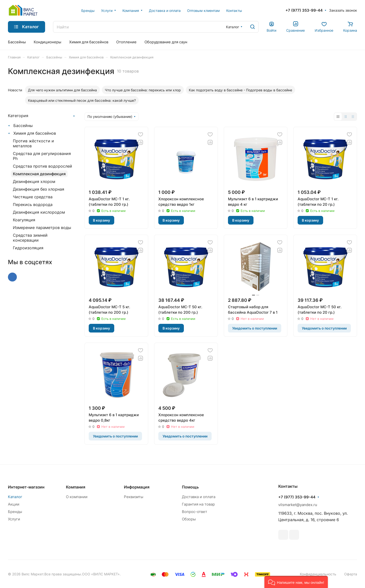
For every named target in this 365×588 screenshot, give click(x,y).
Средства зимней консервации (30, 238)
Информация (137, 487)
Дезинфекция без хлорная (39, 189)
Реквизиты (134, 497)
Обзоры (189, 519)
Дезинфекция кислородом (39, 212)
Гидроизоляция (28, 248)
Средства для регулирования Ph (42, 156)
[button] (296, 582)
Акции (14, 504)
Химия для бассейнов (35, 133)
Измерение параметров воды (42, 228)
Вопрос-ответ (195, 512)
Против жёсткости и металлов (33, 143)
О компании (77, 497)
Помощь (190, 487)
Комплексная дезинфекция (39, 174)
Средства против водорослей (42, 166)
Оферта (351, 574)
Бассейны (23, 126)
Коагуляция (24, 220)
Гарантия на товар (198, 504)
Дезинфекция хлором (34, 181)
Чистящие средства (33, 197)
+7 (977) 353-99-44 (304, 10)
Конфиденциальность (318, 574)
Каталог (15, 497)
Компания (76, 487)
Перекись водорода (33, 205)
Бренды (15, 512)
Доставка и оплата (199, 497)
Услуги (14, 519)
